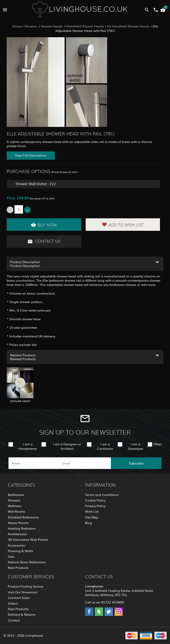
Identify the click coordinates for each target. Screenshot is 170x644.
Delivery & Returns (22, 614)
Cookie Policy (95, 500)
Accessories (17, 545)
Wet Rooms (17, 511)
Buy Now (44, 225)
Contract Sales (19, 598)
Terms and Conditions (102, 495)
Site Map (92, 517)
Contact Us (44, 241)
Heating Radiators (22, 528)
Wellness (15, 506)
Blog (88, 523)
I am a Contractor (105, 446)
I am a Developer (136, 446)
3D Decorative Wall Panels (28, 539)
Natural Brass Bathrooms (27, 562)
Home (17, 26)
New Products (18, 568)
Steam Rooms (18, 523)
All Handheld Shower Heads (128, 26)
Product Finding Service (26, 586)
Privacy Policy (95, 506)
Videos (13, 603)
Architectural (17, 534)
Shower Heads (52, 26)
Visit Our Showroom (23, 592)
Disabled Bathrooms (23, 517)
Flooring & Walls (21, 551)
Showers (31, 26)
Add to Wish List (123, 225)
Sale (11, 556)
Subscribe (136, 463)
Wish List (92, 511)
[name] (34, 463)
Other (157, 444)
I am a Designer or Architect (67, 446)
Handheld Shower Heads (85, 26)
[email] (84, 463)
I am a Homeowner (28, 446)
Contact (14, 620)
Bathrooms (16, 495)
